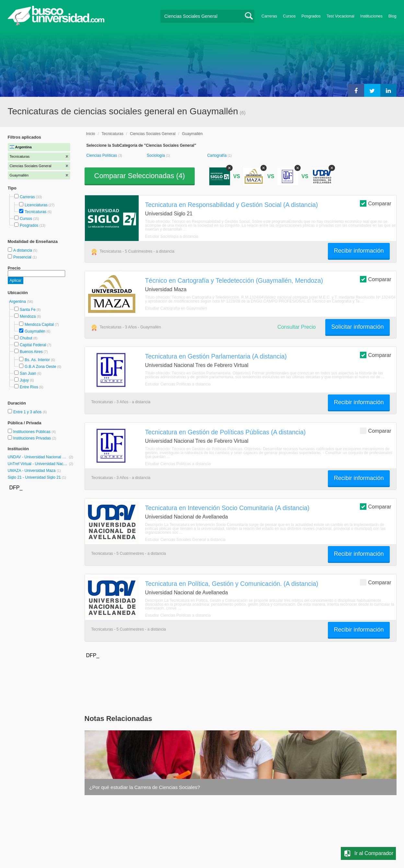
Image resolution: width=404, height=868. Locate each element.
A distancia (23, 250)
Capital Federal (33, 345)
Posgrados (311, 16)
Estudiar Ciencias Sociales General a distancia (185, 540)
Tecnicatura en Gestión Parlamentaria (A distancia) (216, 356)
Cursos (289, 16)
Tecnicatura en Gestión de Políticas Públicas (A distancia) (225, 432)
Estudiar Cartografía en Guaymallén (176, 308)
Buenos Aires (31, 352)
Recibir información (359, 251)
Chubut (26, 338)
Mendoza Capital (39, 325)
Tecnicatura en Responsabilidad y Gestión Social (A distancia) (232, 205)
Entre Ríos (29, 387)
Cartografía (217, 155)
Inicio (91, 134)
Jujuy (24, 380)
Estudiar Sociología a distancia (172, 236)
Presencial (23, 257)
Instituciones (371, 16)
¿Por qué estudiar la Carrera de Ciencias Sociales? (145, 787)
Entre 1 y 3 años (28, 412)
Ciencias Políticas (102, 155)
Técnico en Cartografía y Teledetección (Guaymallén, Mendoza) (234, 280)
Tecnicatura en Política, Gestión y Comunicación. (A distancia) (232, 584)
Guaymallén (35, 331)
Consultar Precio (296, 327)
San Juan (28, 373)
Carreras (269, 16)
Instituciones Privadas (35, 438)
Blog (392, 16)
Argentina (18, 302)
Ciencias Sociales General (153, 134)
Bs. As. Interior (37, 360)
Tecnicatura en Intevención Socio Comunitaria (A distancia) (227, 508)
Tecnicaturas (35, 212)
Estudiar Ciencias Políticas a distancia (178, 384)
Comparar (375, 203)
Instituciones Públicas (34, 432)
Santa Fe (28, 310)
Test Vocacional (341, 16)
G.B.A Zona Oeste (40, 367)
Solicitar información (357, 327)
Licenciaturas (36, 205)
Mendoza (28, 316)
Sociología (156, 155)
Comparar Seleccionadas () (140, 176)
